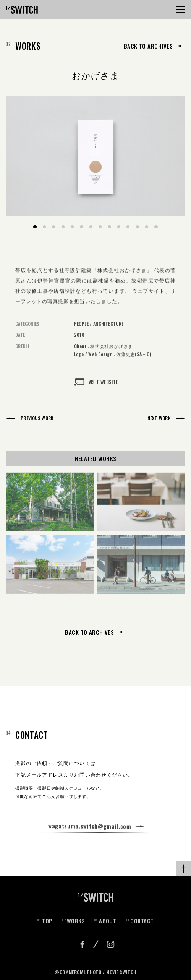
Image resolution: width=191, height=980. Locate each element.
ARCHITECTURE (108, 328)
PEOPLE (81, 328)
